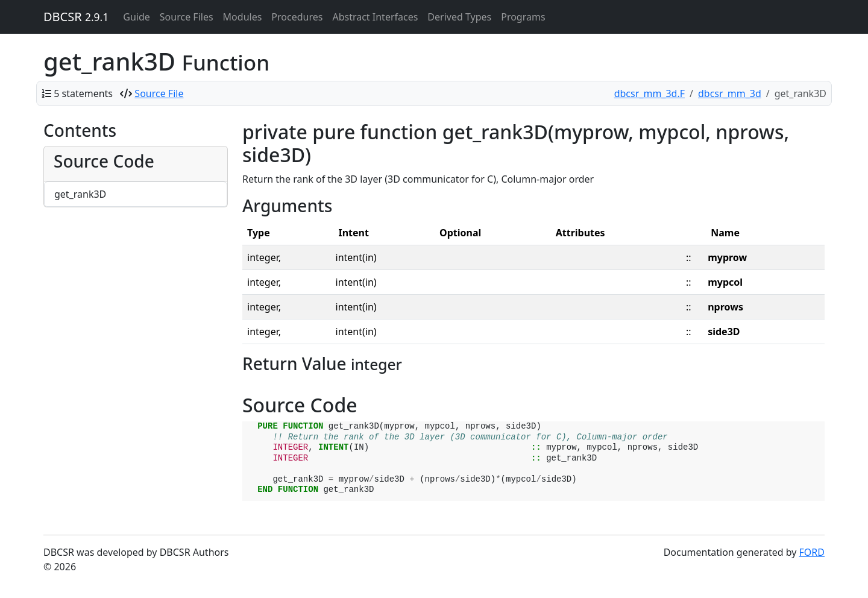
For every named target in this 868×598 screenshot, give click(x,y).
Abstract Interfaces (375, 17)
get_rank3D (80, 194)
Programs (523, 17)
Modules (243, 17)
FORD (812, 552)
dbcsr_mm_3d (730, 93)
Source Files (187, 17)
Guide (137, 17)
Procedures (297, 17)
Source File (159, 93)
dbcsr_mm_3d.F (649, 93)
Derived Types (459, 17)
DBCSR (76, 17)
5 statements (83, 93)
